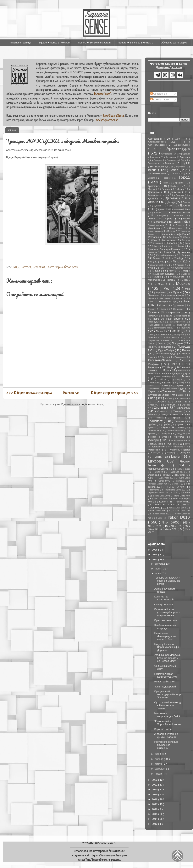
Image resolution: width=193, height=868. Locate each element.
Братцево (153, 163)
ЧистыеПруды (183, 469)
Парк (156, 319)
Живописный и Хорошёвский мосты (168, 723)
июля (158, 569)
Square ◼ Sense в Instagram (94, 43)
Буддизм (170, 163)
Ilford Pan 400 (161, 499)
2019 (155, 795)
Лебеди (170, 258)
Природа (184, 347)
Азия (179, 139)
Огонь (163, 305)
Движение (155, 192)
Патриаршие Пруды (164, 328)
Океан (164, 309)
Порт (151, 343)
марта (159, 764)
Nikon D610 (179, 517)
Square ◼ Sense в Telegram (55, 43)
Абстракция (156, 139)
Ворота (179, 173)
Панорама (168, 316)
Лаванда (157, 258)
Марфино (185, 274)
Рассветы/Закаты (162, 360)
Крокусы (153, 252)
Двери (181, 189)
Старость (153, 405)
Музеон (178, 292)
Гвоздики (168, 178)
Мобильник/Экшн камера (162, 280)
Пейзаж (185, 328)
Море (162, 284)
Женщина (162, 216)
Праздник (178, 343)
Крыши (168, 252)
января (159, 774)
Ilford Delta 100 (162, 496)
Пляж (151, 335)
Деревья (173, 198)
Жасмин (158, 213)
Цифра (156, 461)
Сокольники (184, 398)
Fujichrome (154, 490)
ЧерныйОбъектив (159, 469)
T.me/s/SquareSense (106, 120)
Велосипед (162, 167)
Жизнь (152, 218)
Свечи (170, 382)
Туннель (152, 428)
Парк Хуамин (183, 325)
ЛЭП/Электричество (180, 268)
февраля (161, 769)
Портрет (26, 267)
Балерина (170, 157)
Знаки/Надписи (157, 225)
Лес (163, 262)
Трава (177, 418)
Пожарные (180, 335)
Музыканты (154, 295)
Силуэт (165, 385)
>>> (115, 393)
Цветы (176, 457)
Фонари (154, 440)
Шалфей (160, 472)
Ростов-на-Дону (171, 373)
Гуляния (166, 189)
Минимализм (177, 277)
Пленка (176, 331)
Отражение (175, 313)
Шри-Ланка (177, 472)
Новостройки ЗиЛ (164, 682)
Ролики (182, 370)
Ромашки (153, 374)
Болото (158, 160)
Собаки (169, 398)
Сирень (180, 385)
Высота (152, 178)
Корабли (173, 243)
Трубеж (152, 424)
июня (158, 573)
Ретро (171, 367)
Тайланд (179, 411)
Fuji (176, 484)
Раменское (180, 357)
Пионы (160, 331)
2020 (155, 790)
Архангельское (182, 145)
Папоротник (184, 316)
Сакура (180, 380)
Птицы (186, 350)
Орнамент (179, 309)
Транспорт (156, 421)
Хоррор (170, 453)
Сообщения (159, 94)
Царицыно (184, 453)
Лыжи (163, 268)
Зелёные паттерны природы (165, 627)
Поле (181, 340)
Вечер (175, 170)
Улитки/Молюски (176, 431)
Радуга (166, 357)
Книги (187, 237)
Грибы (174, 186)
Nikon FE (153, 529)
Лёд (151, 262)
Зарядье (170, 218)
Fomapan (181, 481)
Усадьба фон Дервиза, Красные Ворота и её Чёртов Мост (167, 658)
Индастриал (176, 228)
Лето (177, 261)
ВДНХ (186, 163)
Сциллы (162, 411)
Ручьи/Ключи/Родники (165, 376)
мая (158, 754)
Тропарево (180, 421)
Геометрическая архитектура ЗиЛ (165, 675)
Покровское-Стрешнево (160, 341)
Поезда (164, 334)
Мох (187, 289)
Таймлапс (153, 414)
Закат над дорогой (165, 687)
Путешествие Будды (166, 353)
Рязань (186, 376)
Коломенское (169, 240)
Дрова (161, 209)
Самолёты (154, 382)
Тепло (187, 414)
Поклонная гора (175, 337)
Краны (182, 246)
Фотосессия (155, 450)
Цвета (159, 457)
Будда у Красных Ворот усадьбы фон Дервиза (167, 647)
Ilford (187, 493)
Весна (153, 170)
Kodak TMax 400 (162, 514)
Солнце (160, 402)
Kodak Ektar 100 (177, 508)
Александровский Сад (163, 142)
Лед (181, 258)
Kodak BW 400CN (165, 504)
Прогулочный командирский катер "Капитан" (167, 694)
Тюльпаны (154, 431)
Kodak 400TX (183, 502)
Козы (155, 240)
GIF (177, 493)
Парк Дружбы (156, 322)
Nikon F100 (155, 526)
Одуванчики (179, 305)
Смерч (182, 395)
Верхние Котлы (163, 729)
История (172, 231)
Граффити (155, 186)
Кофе (157, 246)
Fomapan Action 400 (158, 484)
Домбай (158, 206)
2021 (155, 785)
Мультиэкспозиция (175, 295)
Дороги (185, 205)
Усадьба (166, 433)
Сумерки (161, 408)
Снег (152, 398)
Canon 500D (165, 481)
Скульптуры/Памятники (163, 391)
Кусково (186, 255)
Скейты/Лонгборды (175, 388)
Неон (151, 302)
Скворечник (154, 389)
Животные (179, 216)
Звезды (186, 219)
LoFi (160, 518)
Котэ (187, 243)
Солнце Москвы (163, 605)
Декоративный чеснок (159, 195)
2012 (155, 824)
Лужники (180, 265)
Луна (151, 268)
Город (184, 177)
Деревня (180, 195)
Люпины (173, 271)
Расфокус (154, 364)
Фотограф (179, 447)
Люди (16, 267)
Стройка (186, 405)
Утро (165, 437)
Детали (154, 202)
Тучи (166, 427)
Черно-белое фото (67, 267)
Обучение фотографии (174, 43)
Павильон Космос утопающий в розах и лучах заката (167, 612)
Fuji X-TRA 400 (176, 487)
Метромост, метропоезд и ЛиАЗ (167, 715)
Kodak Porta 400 (158, 510)
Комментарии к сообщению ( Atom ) (83, 405)
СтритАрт (170, 405)
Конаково (158, 243)
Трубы (167, 424)
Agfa (151, 478)
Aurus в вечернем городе (164, 590)
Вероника (181, 167)
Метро (158, 277)
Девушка (176, 192)
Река (175, 364)
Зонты (180, 225)
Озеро (152, 309)
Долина (186, 202)
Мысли (152, 298)
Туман (181, 424)
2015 (155, 814)
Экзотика (153, 475)
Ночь (186, 301)
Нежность (181, 298)
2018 (155, 799)
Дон (171, 206)
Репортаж (39, 267)
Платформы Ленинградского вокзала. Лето (165, 636)
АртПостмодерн (157, 145)
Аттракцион (168, 154)
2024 (155, 554)
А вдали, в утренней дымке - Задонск (166, 735)
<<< (29, 393)
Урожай (152, 434)
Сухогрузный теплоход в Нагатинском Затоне (167, 705)
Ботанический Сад (176, 160)
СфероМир (183, 408)
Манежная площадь (164, 274)
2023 (155, 560)
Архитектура (178, 148)
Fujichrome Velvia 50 (158, 493)
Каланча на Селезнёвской (164, 598)
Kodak (163, 502)
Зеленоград (160, 222)
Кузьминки (184, 252)
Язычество (181, 475)
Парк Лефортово (177, 322)
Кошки (169, 246)
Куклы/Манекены (166, 255)
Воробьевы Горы (158, 173)
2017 (155, 804)
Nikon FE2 (171, 529)
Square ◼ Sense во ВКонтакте (136, 43)
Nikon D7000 (171, 522)
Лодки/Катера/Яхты (159, 265)
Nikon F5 (177, 526)
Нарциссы (165, 298)
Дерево (153, 198)
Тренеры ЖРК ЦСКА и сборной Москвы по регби (167, 581)
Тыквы (181, 428)
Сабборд (163, 380)
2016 (155, 809)
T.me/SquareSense (113, 116)
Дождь (171, 202)
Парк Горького (175, 319)
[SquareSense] (103, 94)
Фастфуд (180, 437)
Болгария (185, 157)
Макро (186, 271)
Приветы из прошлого (160, 347)
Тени (176, 414)
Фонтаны (173, 444)
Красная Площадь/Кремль (165, 249)
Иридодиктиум (155, 231)
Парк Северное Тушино (160, 325)
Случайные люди (159, 395)
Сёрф (182, 383)
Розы (167, 370)
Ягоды (167, 475)
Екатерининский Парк (180, 209)
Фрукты (158, 453)
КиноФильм (174, 237)
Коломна (186, 240)
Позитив (153, 337)
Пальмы (153, 316)
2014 (155, 819)
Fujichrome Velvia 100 (175, 490)
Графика (180, 183)
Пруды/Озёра (167, 350)
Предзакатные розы (166, 620)
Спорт (50, 267)
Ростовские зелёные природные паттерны (166, 745)
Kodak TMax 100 (182, 511)
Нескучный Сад (168, 302)
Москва (183, 283)
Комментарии (160, 100)
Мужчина (161, 292)
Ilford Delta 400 (182, 496)
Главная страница (21, 43)
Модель (186, 280)
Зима (178, 222)
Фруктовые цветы (180, 450)
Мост (168, 289)
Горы (166, 183)
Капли (165, 234)
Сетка (151, 386)
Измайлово (155, 228)
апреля (160, 759)
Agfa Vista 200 (167, 478)
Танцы (165, 414)
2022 (155, 780)
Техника (161, 418)
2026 (155, 550)
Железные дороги (179, 213)
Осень (153, 312)
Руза (187, 373)
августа (160, 564)
